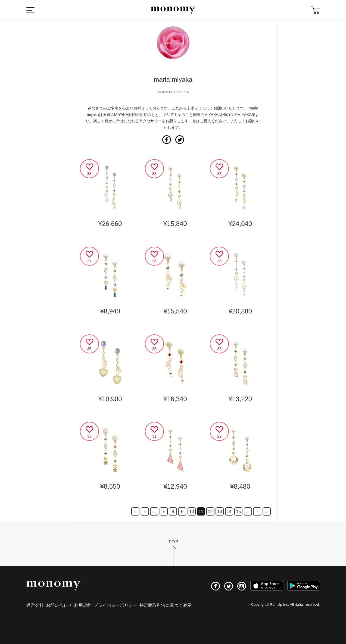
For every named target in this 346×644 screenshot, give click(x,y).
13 (220, 512)
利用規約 (83, 605)
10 (192, 512)
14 (229, 512)
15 (238, 512)
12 (210, 512)
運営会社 (35, 605)
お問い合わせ (59, 605)
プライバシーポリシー (116, 605)
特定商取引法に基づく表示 (166, 605)
